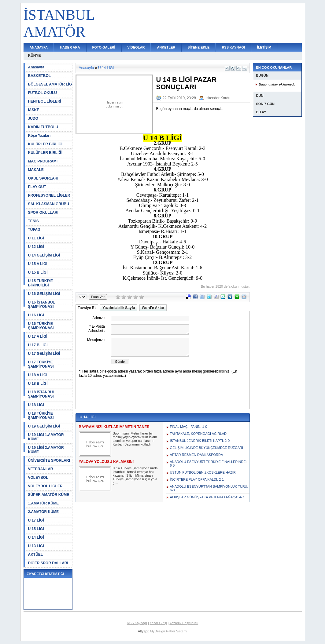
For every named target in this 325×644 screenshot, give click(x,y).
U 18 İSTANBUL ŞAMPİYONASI (42, 394)
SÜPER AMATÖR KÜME (49, 495)
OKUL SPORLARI (43, 178)
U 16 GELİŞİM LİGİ (44, 294)
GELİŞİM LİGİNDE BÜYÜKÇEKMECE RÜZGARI (207, 448)
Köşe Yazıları (39, 136)
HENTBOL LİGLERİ (45, 101)
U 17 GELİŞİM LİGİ (44, 354)
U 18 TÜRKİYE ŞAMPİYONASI (41, 416)
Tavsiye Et (87, 308)
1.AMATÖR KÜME (43, 503)
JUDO (33, 118)
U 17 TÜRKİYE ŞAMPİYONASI (41, 364)
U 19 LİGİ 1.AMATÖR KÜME (46, 437)
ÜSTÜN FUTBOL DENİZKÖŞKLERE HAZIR (203, 472)
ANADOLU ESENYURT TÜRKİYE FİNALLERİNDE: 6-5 (208, 464)
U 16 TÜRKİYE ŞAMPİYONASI (41, 326)
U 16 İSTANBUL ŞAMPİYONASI (42, 304)
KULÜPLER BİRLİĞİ (45, 144)
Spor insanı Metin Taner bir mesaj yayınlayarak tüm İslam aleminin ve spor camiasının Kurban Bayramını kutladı (135, 439)
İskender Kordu (218, 98)
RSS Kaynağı (137, 623)
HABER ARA (70, 47)
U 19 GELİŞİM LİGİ (44, 426)
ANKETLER (166, 47)
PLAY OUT (37, 187)
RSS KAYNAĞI (233, 47)
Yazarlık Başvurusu (184, 623)
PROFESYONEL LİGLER (49, 195)
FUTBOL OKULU (42, 93)
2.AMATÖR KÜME (43, 512)
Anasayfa (36, 67)
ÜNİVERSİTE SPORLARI (49, 460)
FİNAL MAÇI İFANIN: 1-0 (189, 427)
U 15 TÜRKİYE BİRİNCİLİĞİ (41, 283)
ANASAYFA (39, 47)
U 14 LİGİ (36, 537)
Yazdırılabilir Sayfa (119, 308)
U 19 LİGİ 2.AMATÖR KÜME (46, 450)
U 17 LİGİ (36, 520)
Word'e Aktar (153, 308)
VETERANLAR (41, 469)
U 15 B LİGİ (38, 272)
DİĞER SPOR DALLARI (48, 563)
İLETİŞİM (264, 47)
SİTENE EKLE (198, 47)
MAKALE (36, 170)
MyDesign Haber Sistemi (169, 631)
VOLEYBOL (38, 478)
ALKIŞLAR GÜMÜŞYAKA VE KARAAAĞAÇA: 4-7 (207, 497)
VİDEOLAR (136, 47)
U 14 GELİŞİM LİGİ (44, 255)
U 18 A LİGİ (38, 375)
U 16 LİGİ (36, 315)
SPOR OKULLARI (43, 213)
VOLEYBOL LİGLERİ (46, 486)
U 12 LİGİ (36, 247)
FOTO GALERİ (104, 47)
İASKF (34, 110)
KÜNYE (35, 56)
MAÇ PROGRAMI (43, 161)
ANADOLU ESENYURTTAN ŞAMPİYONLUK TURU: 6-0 (209, 488)
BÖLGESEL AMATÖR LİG (50, 84)
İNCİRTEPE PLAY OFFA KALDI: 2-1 (197, 479)
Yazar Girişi (158, 623)
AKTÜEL (36, 555)
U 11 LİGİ (36, 238)
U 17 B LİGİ (38, 345)
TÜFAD (34, 230)
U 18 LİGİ (36, 405)
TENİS (33, 221)
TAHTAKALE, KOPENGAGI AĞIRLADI (199, 434)
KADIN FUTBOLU (43, 127)
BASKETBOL (40, 76)
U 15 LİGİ (36, 529)
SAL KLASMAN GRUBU (49, 204)
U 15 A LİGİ (38, 264)
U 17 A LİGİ (38, 337)
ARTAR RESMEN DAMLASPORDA (197, 455)
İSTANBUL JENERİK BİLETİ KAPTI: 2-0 (200, 441)
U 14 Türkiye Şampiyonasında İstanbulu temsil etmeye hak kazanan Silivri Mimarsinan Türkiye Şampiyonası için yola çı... (135, 475)
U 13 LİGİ (36, 546)
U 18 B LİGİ (38, 384)
